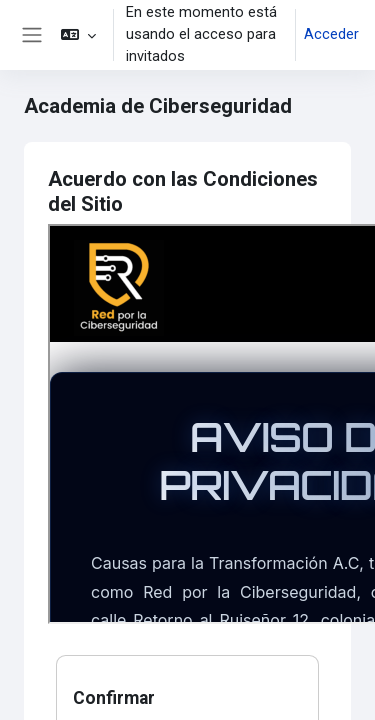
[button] (78, 35)
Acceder (331, 34)
